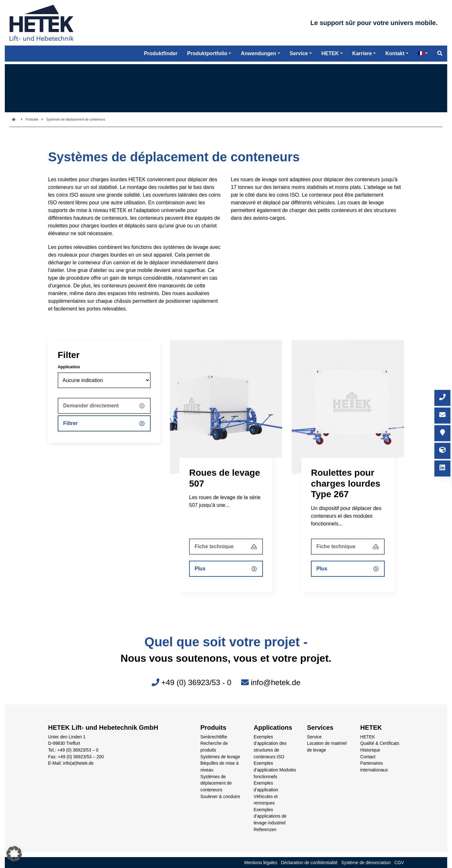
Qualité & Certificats (380, 743)
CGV (399, 863)
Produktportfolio (207, 58)
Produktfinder (161, 58)
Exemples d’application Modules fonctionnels (275, 770)
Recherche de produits (214, 747)
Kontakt (395, 58)
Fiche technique (214, 546)
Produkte (32, 119)
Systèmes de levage (220, 757)
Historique (370, 750)
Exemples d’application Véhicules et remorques (266, 793)
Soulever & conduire (220, 797)
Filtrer (70, 423)
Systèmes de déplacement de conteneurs (216, 783)
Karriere (362, 58)
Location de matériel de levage (327, 747)
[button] (14, 854)
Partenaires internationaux (374, 767)
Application (69, 367)
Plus (200, 569)
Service (314, 737)
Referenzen (265, 830)
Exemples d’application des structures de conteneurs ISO (270, 747)
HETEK (368, 737)
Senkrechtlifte (214, 737)
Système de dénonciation (366, 863)
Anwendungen (258, 58)
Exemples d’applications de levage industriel (270, 816)
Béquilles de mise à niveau (219, 767)
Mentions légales (261, 863)
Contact (368, 757)
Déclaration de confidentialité (309, 863)
